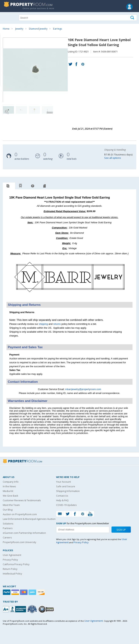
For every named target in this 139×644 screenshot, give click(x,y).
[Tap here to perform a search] (133, 18)
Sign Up (121, 530)
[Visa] (16, 592)
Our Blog (8, 510)
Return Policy (10, 569)
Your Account (63, 482)
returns (57, 324)
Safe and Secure (66, 486)
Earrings (58, 29)
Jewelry (19, 29)
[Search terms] (78, 18)
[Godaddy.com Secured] (47, 609)
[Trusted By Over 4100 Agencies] (33, 609)
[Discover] (41, 592)
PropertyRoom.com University (20, 542)
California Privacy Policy (16, 564)
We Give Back (10, 496)
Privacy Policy (10, 560)
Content (4, 47)
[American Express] (33, 592)
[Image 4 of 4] (47, 110)
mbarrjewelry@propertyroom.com (83, 389)
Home (6, 29)
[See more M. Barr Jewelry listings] (69, 297)
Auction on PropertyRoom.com (20, 514)
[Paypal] (7, 592)
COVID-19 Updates (66, 505)
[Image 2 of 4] (21, 110)
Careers (7, 537)
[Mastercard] (24, 592)
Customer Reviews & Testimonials (22, 500)
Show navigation (7, 17)
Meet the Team (11, 505)
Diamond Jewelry (38, 29)
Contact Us (62, 496)
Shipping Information (68, 491)
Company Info (11, 482)
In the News (9, 486)
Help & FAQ (62, 500)
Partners (8, 528)
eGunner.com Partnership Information (24, 533)
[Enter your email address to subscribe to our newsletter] (83, 530)
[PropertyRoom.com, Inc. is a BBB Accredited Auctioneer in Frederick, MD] (15, 609)
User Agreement (12, 555)
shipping (43, 324)
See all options (113, 158)
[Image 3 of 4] (34, 110)
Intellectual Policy (12, 574)
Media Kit (8, 491)
